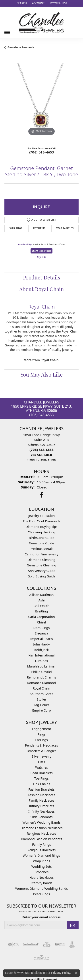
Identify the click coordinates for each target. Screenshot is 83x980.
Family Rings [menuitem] (41, 844)
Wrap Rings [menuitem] (41, 861)
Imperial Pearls (42, 639)
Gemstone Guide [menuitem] (42, 543)
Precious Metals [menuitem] (41, 549)
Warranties (65, 228)
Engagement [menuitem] (41, 729)
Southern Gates (41, 694)
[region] (41, 100)
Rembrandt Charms (41, 677)
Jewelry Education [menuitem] (41, 516)
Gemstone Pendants (21, 47)
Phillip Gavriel (41, 672)
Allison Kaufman (42, 595)
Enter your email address (41, 917)
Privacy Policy (61, 973)
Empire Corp (41, 710)
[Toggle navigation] (7, 31)
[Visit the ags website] (42, 958)
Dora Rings (42, 628)
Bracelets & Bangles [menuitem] (42, 751)
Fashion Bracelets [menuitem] (41, 789)
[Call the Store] (41, 450)
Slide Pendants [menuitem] (42, 817)
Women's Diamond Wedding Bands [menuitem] (42, 888)
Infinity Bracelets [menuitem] (41, 806)
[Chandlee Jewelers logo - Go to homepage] (41, 23)
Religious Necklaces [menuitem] (41, 833)
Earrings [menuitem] (41, 740)
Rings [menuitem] (41, 734)
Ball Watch (41, 606)
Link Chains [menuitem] (41, 784)
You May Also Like (41, 375)
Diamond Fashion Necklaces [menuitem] (42, 828)
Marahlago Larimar (42, 666)
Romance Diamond (41, 683)
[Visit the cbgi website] (47, 945)
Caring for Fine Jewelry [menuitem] (42, 554)
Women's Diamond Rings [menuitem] (41, 855)
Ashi (41, 600)
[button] (21, 3)
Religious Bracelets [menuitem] (41, 850)
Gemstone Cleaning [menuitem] (41, 565)
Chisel (41, 622)
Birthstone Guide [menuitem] (41, 538)
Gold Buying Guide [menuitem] (41, 576)
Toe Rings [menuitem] (41, 778)
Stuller (41, 699)
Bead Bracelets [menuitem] (41, 773)
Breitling (41, 611)
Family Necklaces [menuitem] (41, 800)
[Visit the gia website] (14, 945)
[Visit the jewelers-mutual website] (31, 945)
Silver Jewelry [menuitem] (41, 756)
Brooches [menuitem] (41, 872)
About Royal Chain (41, 290)
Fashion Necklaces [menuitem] (42, 795)
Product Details (42, 278)
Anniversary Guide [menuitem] (41, 571)
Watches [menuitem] (41, 767)
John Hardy (41, 644)
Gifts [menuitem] (41, 762)
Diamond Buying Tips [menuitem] (41, 527)
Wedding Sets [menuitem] (41, 866)
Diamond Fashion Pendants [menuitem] (42, 839)
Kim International (41, 655)
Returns (39, 228)
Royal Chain (41, 688)
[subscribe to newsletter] (73, 925)
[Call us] (41, 455)
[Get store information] (41, 460)
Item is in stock (42, 251)
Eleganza (41, 633)
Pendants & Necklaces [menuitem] (41, 745)
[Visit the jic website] (72, 945)
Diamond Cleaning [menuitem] (41, 560)
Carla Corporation (41, 617)
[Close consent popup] (76, 973)
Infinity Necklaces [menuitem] (41, 811)
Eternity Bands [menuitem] (41, 883)
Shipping (16, 228)
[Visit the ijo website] (60, 945)
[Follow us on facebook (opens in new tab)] (41, 495)
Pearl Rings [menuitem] (42, 894)
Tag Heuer (41, 705)
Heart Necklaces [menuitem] (41, 877)
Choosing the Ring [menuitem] (42, 532)
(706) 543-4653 (42, 152)
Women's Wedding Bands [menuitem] (42, 822)
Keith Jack (41, 650)
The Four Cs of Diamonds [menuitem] (42, 521)
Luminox (41, 661)
